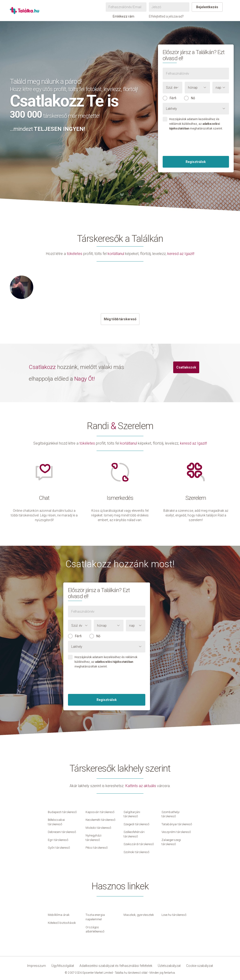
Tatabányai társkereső (177, 824)
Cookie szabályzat (200, 966)
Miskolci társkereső (98, 828)
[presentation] (196, 144)
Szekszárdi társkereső (139, 844)
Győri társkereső (59, 848)
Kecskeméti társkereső (100, 820)
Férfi (173, 98)
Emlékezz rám (121, 16)
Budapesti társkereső (62, 812)
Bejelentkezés (207, 7)
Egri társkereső (58, 840)
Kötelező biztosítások (62, 923)
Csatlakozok (186, 367)
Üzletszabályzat (169, 966)
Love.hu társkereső (174, 915)
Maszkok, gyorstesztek (139, 915)
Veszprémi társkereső (176, 832)
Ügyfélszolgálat (63, 966)
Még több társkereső (120, 319)
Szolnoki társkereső (136, 852)
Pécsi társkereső (97, 848)
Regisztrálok (196, 162)
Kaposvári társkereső (100, 812)
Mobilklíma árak (59, 915)
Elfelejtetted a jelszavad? (166, 16)
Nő (193, 98)
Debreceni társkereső (62, 832)
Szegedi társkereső (136, 824)
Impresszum (37, 966)
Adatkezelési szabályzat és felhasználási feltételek (116, 966)
